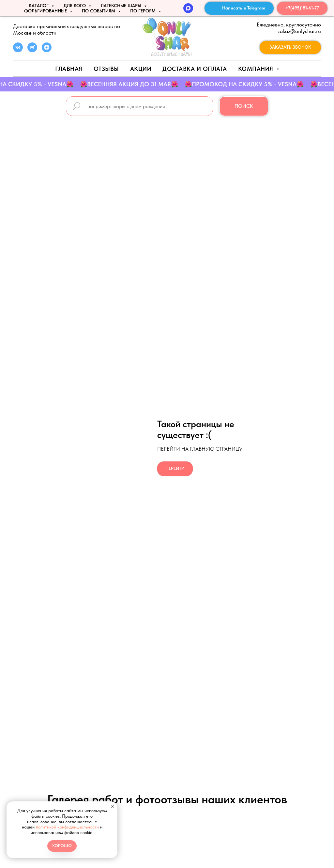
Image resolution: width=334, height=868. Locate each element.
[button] (290, 47)
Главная (69, 69)
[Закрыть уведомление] (113, 806)
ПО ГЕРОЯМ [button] (144, 11)
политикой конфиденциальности (67, 827)
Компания (257, 69)
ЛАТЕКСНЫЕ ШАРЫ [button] (122, 6)
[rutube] (32, 50)
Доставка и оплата (195, 69)
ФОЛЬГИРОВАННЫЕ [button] (46, 11)
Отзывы (106, 69)
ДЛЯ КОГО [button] (75, 6)
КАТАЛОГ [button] (39, 6)
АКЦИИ (141, 69)
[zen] (47, 50)
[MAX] (188, 8)
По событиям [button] (99, 11)
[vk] (18, 50)
